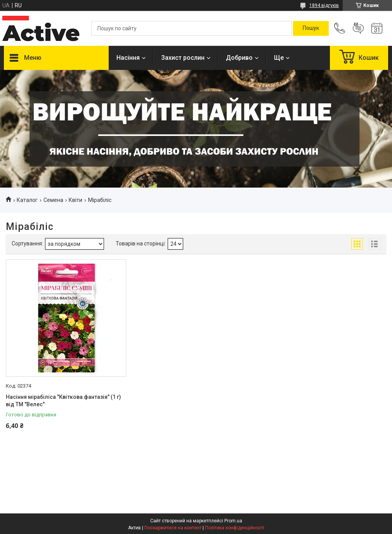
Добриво (239, 58)
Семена (53, 200)
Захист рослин (183, 58)
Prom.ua (233, 521)
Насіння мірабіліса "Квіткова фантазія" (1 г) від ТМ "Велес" (63, 401)
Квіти (75, 200)
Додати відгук (358, 28)
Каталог (27, 200)
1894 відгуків (324, 5)
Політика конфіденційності (235, 528)
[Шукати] (311, 28)
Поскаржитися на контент (173, 528)
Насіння (128, 58)
